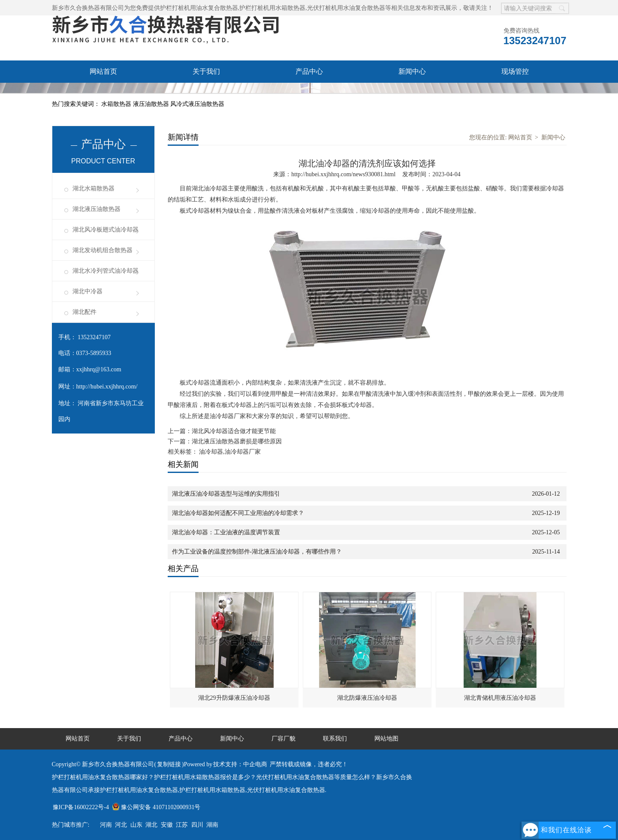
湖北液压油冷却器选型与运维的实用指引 (226, 494)
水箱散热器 (117, 104)
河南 (106, 825)
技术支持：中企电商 (240, 764)
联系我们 (206, 94)
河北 (121, 825)
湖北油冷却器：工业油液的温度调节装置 (226, 532)
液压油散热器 (152, 104)
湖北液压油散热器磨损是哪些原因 (237, 441)
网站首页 (103, 71)
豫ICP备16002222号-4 (81, 807)
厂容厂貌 (103, 94)
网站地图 (386, 739)
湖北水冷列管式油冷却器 (106, 271)
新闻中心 (412, 71)
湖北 (151, 825)
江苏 (182, 825)
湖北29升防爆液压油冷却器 (234, 698)
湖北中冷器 (87, 291)
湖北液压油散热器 (96, 209)
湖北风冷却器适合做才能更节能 (234, 431)
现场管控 (515, 71)
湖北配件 (84, 312)
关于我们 (206, 71)
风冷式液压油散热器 (197, 104)
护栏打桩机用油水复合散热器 (199, 8)
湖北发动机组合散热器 (102, 250)
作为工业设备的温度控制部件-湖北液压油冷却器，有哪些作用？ (257, 552)
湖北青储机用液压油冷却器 (500, 698)
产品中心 (309, 71)
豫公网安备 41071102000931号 (156, 807)
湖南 (212, 825)
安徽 (167, 825)
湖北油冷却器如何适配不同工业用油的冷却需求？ (238, 513)
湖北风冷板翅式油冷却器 (106, 230)
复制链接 (169, 764)
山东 (136, 825)
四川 (197, 825)
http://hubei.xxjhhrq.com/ (107, 387)
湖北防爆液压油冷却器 (367, 698)
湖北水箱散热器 (93, 188)
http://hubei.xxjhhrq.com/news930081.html (343, 174)
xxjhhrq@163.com (99, 369)
